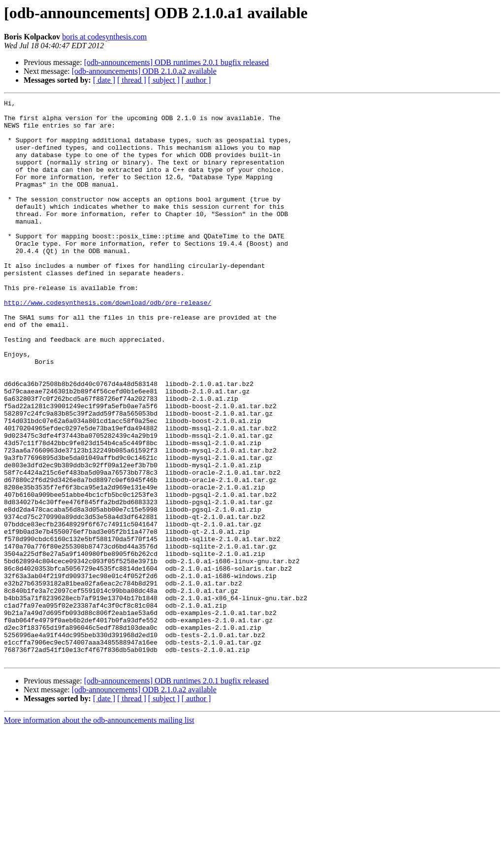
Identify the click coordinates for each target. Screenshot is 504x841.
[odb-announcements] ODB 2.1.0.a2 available (144, 71)
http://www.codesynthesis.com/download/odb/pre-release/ (108, 344)
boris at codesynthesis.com (104, 37)
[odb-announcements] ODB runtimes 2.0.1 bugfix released (176, 62)
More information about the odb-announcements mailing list (99, 832)
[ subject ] (164, 80)
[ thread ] (132, 80)
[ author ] (196, 80)
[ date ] (104, 80)
